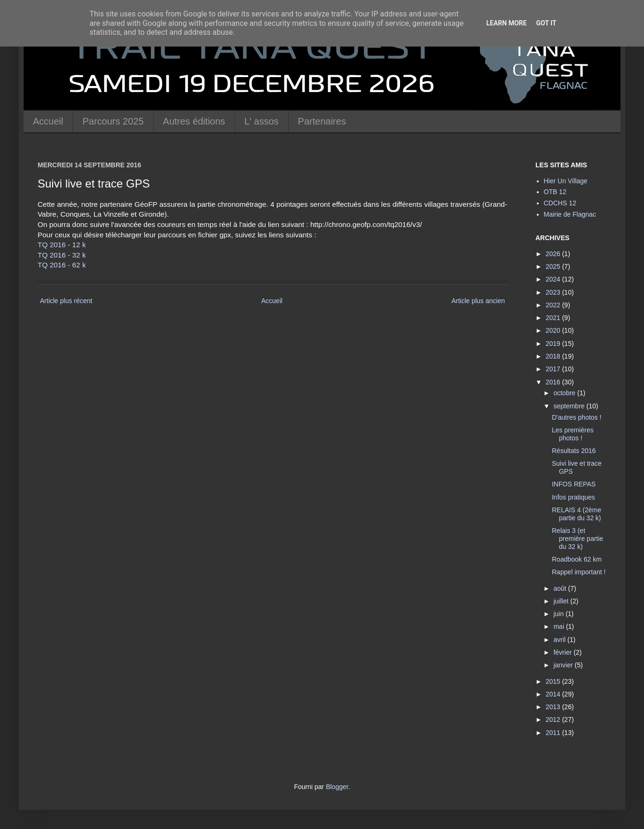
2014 (554, 694)
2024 (554, 279)
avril (560, 640)
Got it (546, 23)
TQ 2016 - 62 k (62, 265)
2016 (554, 382)
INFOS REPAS (574, 484)
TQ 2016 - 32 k (62, 255)
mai (559, 626)
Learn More (506, 23)
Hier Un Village (566, 181)
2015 (554, 681)
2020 (554, 330)
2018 (554, 356)
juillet (562, 601)
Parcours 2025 (113, 121)
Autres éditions (194, 121)
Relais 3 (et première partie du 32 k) (577, 539)
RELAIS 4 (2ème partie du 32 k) (577, 514)
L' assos (262, 121)
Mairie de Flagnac (570, 214)
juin (559, 614)
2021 (554, 318)
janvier (564, 665)
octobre (565, 393)
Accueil (48, 121)
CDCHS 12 (560, 203)
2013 (554, 707)
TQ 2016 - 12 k (62, 245)
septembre (570, 406)
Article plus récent (66, 301)
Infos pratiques (573, 497)
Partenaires (322, 121)
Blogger (337, 787)
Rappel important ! (579, 572)
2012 (554, 720)
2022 (554, 305)
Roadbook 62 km (577, 559)
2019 (554, 344)
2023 (554, 292)
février (563, 652)
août (561, 588)
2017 (554, 369)
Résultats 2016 (574, 451)
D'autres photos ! (577, 417)
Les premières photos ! (573, 434)
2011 (554, 733)
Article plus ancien (478, 301)
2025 (554, 266)
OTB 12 (555, 192)
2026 (554, 254)
